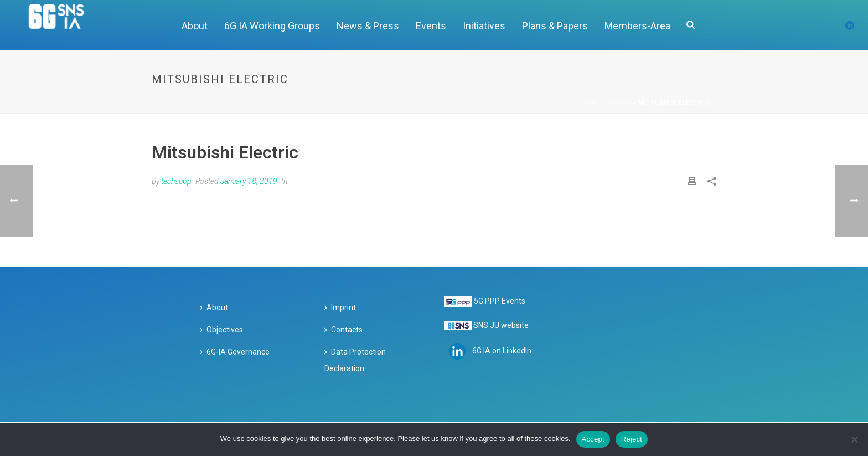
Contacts (343, 330)
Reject (632, 439)
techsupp (176, 181)
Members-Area (637, 26)
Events (431, 26)
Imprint (340, 308)
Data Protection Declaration (355, 360)
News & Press (368, 26)
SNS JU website (501, 325)
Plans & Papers (555, 26)
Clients (619, 103)
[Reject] (854, 439)
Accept (593, 439)
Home (590, 103)
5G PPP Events (500, 301)
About (195, 26)
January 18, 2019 (249, 181)
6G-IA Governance (235, 352)
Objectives (221, 330)
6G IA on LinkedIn (502, 351)
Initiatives (484, 26)
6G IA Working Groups (272, 26)
